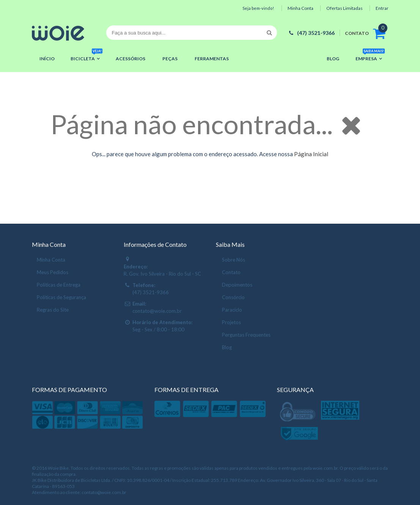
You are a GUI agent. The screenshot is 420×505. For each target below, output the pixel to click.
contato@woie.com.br (157, 311)
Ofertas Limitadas (344, 8)
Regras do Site (53, 310)
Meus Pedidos (53, 272)
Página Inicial (311, 154)
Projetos (231, 322)
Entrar (382, 8)
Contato (231, 272)
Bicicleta (87, 56)
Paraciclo (232, 310)
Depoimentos (237, 285)
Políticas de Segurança (61, 297)
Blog (333, 59)
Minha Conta (300, 8)
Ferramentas (212, 59)
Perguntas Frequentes (246, 335)
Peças (170, 59)
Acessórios (131, 59)
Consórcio (233, 297)
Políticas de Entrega (59, 285)
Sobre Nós (234, 260)
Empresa (370, 56)
